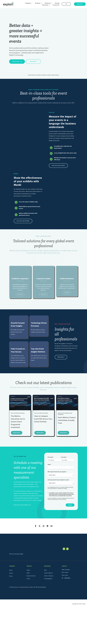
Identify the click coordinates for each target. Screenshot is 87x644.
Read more (17, 431)
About (11, 563)
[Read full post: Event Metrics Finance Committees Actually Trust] (67, 401)
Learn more (20, 293)
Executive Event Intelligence (18, 412)
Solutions (48, 3)
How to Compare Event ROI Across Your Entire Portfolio (43, 418)
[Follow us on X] (40, 525)
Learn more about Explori (58, 164)
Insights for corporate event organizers (65, 413)
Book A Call (80, 4)
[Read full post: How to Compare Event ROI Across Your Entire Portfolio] (43, 401)
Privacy (11, 569)
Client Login (65, 568)
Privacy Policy (63, 498)
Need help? (66, 571)
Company (28, 3)
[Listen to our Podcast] (47, 525)
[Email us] (51, 525)
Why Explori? (33, 61)
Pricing (57, 3)
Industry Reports (48, 566)
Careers (11, 566)
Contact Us (56, 5)
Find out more (17, 61)
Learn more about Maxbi (23, 220)
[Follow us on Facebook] (36, 525)
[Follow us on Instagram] (43, 525)
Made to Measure (49, 569)
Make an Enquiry (66, 563)
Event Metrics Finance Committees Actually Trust (67, 419)
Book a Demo (65, 566)
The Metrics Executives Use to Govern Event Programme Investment (18, 421)
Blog (45, 563)
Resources (45, 5)
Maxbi (28, 566)
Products (38, 3)
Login (66, 4)
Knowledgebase (48, 572)
